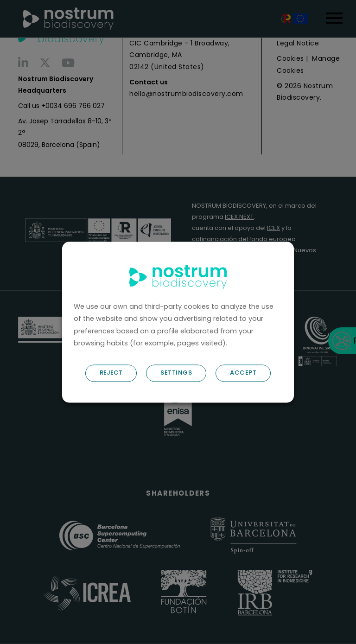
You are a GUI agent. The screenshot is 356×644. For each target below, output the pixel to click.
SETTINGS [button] (176, 373)
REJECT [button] (111, 373)
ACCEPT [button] (243, 373)
